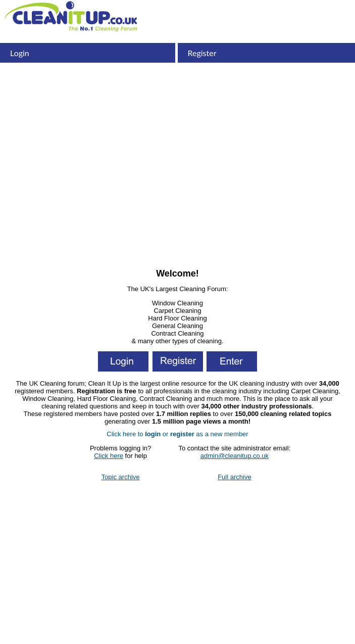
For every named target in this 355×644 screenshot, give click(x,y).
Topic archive (121, 477)
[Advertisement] (178, 190)
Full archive (234, 477)
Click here (109, 456)
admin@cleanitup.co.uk (235, 456)
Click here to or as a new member (177, 434)
